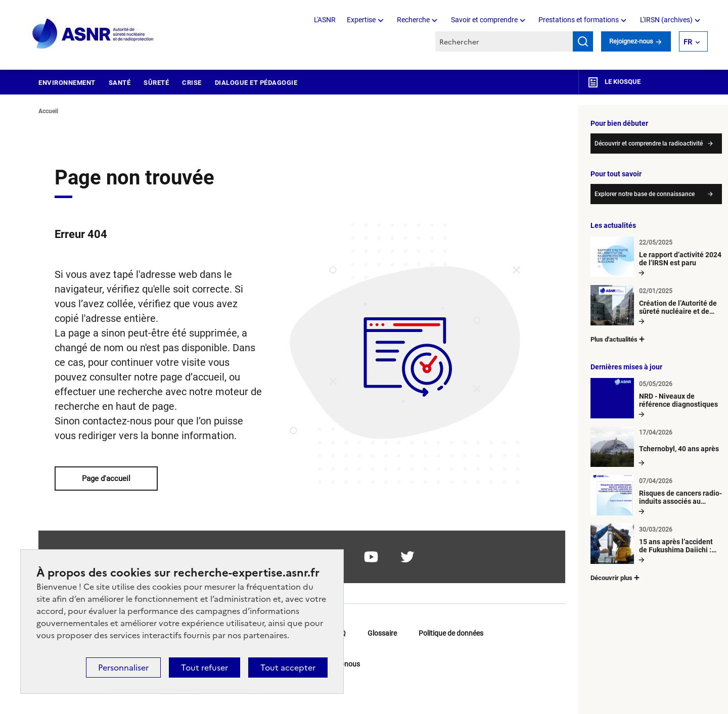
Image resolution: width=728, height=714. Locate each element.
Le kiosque (614, 82)
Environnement (67, 83)
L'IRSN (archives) (671, 20)
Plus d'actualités (618, 339)
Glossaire (382, 633)
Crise (192, 83)
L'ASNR (325, 20)
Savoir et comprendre (489, 20)
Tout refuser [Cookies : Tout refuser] (204, 668)
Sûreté (156, 83)
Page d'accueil (106, 479)
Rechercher (583, 41)
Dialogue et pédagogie (256, 83)
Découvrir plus (616, 577)
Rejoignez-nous (636, 41)
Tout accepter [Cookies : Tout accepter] (288, 668)
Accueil (48, 111)
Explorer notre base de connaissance (645, 194)
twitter (407, 557)
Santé (120, 83)
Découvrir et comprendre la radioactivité (649, 144)
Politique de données (451, 633)
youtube (371, 557)
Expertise (366, 20)
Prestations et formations (583, 20)
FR (693, 41)
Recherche (418, 20)
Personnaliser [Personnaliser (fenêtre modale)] (123, 668)
